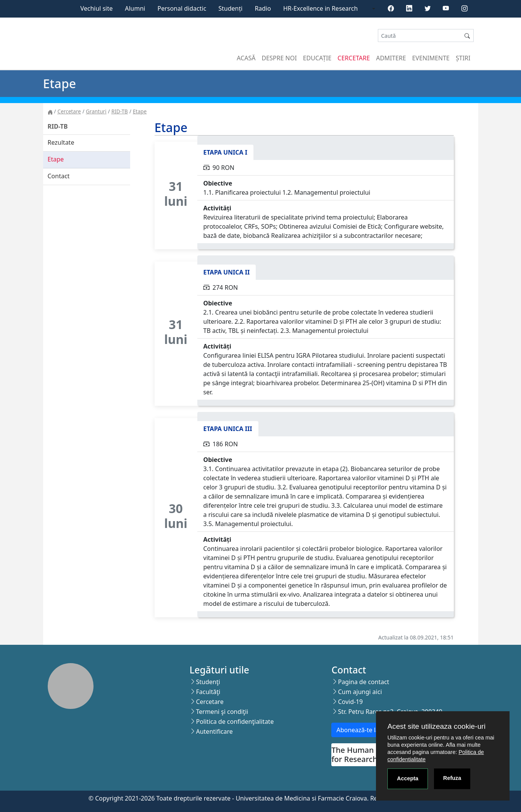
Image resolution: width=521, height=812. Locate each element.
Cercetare (354, 58)
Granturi (96, 111)
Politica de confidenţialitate (235, 722)
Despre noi (279, 58)
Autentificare (214, 731)
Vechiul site (96, 8)
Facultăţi (208, 692)
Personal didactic (182, 8)
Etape (140, 111)
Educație (317, 58)
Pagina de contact (363, 682)
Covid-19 (350, 702)
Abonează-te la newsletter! (374, 730)
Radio (263, 8)
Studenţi (208, 682)
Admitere (391, 58)
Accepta (408, 778)
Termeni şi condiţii (222, 712)
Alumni (135, 8)
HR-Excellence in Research (320, 8)
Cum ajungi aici (360, 692)
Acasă (246, 58)
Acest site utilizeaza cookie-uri (436, 726)
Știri (463, 58)
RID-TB (120, 111)
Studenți (230, 8)
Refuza (452, 778)
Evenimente (431, 58)
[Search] (419, 36)
